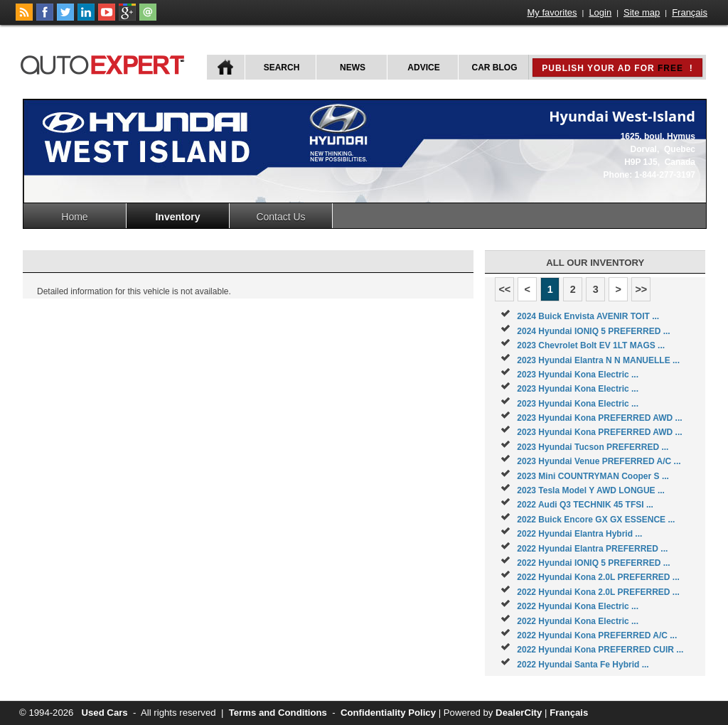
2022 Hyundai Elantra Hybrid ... (579, 534)
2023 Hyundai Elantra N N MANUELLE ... (598, 360)
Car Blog (495, 68)
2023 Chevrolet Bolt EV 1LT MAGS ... (591, 345)
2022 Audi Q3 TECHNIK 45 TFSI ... (585, 505)
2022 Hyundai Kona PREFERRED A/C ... (597, 635)
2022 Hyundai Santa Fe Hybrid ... (583, 665)
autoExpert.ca (105, 63)
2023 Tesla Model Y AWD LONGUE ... (591, 490)
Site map (642, 12)
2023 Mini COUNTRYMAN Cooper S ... (593, 476)
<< (504, 289)
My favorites (552, 12)
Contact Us (280, 217)
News (353, 68)
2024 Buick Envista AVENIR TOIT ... (588, 316)
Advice (423, 68)
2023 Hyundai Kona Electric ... (578, 375)
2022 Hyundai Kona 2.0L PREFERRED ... (598, 577)
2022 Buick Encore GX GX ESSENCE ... (596, 520)
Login (600, 12)
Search (282, 68)
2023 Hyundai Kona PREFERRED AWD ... (599, 418)
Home (74, 217)
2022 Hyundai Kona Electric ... (578, 606)
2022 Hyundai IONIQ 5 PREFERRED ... (593, 563)
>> (641, 289)
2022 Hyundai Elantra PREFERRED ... (592, 549)
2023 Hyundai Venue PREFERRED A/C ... (599, 461)
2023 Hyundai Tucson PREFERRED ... (593, 447)
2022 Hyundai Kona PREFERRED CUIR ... (600, 650)
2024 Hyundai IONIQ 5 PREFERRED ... (593, 331)
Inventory (177, 217)
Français (690, 12)
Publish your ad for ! (617, 68)
